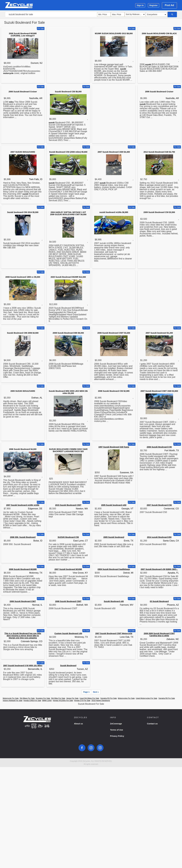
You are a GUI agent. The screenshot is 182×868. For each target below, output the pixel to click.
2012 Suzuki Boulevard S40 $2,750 (159, 152)
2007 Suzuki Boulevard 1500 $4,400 (114, 152)
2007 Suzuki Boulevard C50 (159, 505)
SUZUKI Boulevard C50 (68, 537)
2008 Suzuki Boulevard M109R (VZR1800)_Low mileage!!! (23, 35)
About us (78, 724)
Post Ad (169, 5)
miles (11, 102)
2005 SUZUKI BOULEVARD (23, 391)
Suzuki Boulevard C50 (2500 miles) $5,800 (68, 152)
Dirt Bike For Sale (58, 698)
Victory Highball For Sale (13, 700)
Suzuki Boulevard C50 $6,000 (68, 92)
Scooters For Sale (43, 698)
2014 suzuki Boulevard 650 (159, 537)
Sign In (140, 5)
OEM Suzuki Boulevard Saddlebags (114, 569)
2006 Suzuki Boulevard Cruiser (23, 92)
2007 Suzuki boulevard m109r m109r (23, 505)
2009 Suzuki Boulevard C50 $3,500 (159, 212)
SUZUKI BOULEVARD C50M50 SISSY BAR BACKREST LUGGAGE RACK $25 (68, 450)
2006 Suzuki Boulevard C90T (23, 601)
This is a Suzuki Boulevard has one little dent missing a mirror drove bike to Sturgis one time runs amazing (23, 636)
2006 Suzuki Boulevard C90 (159, 447)
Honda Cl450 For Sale (32, 700)
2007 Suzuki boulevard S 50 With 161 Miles (23, 666)
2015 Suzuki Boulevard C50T (68, 505)
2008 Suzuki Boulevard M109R (23, 569)
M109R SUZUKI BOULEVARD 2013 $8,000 (114, 33)
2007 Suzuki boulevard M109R (68, 569)
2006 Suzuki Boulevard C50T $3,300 (114, 333)
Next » (96, 692)
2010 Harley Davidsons (101, 700)
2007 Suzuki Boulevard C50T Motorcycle (114, 633)
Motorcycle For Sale (11, 698)
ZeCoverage (116, 724)
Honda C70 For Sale (82, 700)
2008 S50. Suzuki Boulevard (23, 537)
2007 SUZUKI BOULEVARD (23, 152)
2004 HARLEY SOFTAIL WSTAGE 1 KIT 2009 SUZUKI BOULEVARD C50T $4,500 (68, 213)
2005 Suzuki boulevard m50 (114, 505)
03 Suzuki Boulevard (159, 601)
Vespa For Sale (72, 698)
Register (154, 5)
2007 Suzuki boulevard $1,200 (159, 333)
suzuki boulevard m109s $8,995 (114, 212)
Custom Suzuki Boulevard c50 (68, 633)
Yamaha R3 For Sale (108, 698)
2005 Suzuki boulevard (114, 537)
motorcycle (8, 73)
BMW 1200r (47, 700)
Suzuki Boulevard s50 (114, 601)
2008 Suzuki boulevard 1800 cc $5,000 (23, 277)
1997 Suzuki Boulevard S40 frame (114, 447)
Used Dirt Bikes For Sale (89, 698)
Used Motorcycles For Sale (147, 698)
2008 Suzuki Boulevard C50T (68, 601)
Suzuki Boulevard (68, 666)
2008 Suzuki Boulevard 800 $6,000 (68, 333)
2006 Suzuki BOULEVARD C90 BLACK (159, 33)
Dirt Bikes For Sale (27, 698)
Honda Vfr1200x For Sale (63, 700)
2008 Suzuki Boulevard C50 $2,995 (114, 391)
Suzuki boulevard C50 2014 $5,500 (23, 212)
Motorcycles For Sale (126, 698)
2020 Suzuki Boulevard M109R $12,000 (68, 277)
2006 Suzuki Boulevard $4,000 (23, 449)
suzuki (123, 69)
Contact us (152, 724)
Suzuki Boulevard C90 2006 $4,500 (23, 333)
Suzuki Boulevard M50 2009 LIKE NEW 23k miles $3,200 (68, 392)
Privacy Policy (117, 736)
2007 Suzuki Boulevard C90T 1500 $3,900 (159, 391)
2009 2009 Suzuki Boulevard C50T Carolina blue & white (159, 635)
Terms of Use (117, 730)
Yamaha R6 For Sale (167, 698)
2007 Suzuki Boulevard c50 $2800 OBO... (159, 569)
